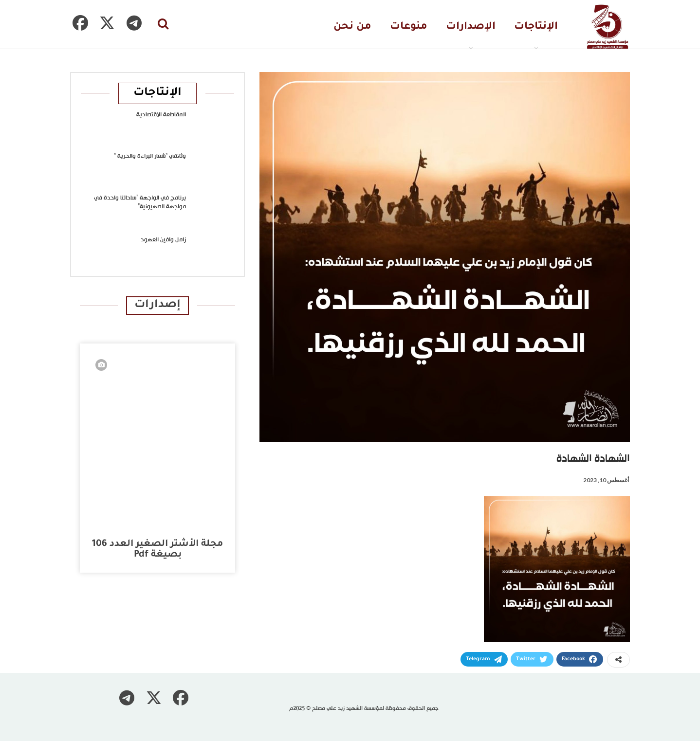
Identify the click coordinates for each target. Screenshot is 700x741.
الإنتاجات (536, 27)
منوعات (409, 27)
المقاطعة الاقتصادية (161, 115)
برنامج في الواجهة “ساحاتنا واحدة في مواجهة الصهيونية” (140, 202)
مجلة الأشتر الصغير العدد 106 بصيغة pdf (157, 550)
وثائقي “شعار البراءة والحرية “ (150, 156)
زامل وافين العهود (163, 240)
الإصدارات (471, 27)
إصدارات (157, 305)
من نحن (352, 27)
